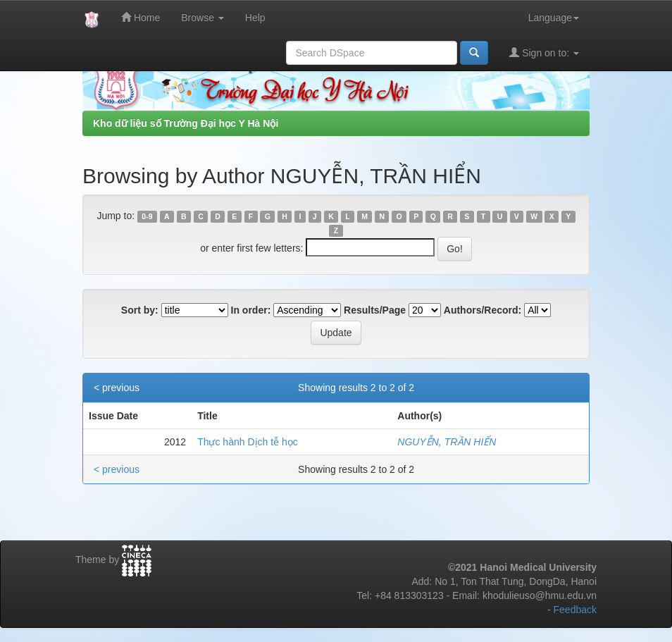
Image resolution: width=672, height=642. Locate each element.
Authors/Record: (483, 310)
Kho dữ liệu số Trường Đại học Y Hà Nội (186, 123)
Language (554, 18)
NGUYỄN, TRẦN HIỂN (447, 442)
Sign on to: (544, 53)
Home (141, 17)
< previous (117, 388)
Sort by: (140, 310)
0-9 (147, 216)
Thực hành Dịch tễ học (248, 442)
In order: (251, 310)
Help (255, 18)
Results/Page (375, 310)
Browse (203, 18)
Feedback (575, 610)
